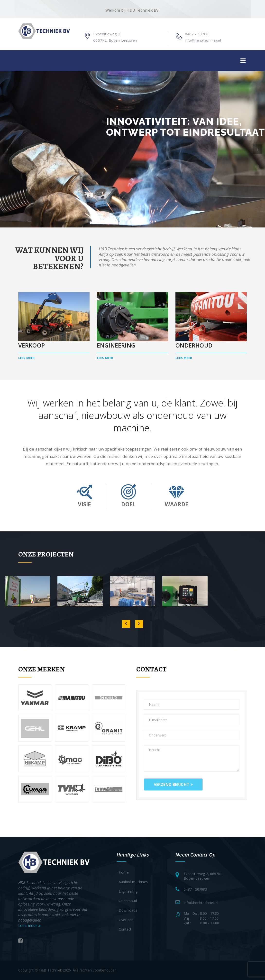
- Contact (124, 929)
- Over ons (125, 920)
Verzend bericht (173, 784)
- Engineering (127, 891)
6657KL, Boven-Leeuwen (115, 40)
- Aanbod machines (132, 882)
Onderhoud (194, 345)
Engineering (116, 345)
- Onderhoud (127, 901)
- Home (123, 872)
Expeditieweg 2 (107, 34)
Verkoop (32, 345)
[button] (8, 149)
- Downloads (127, 910)
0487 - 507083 (198, 34)
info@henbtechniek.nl (203, 40)
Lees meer (27, 358)
